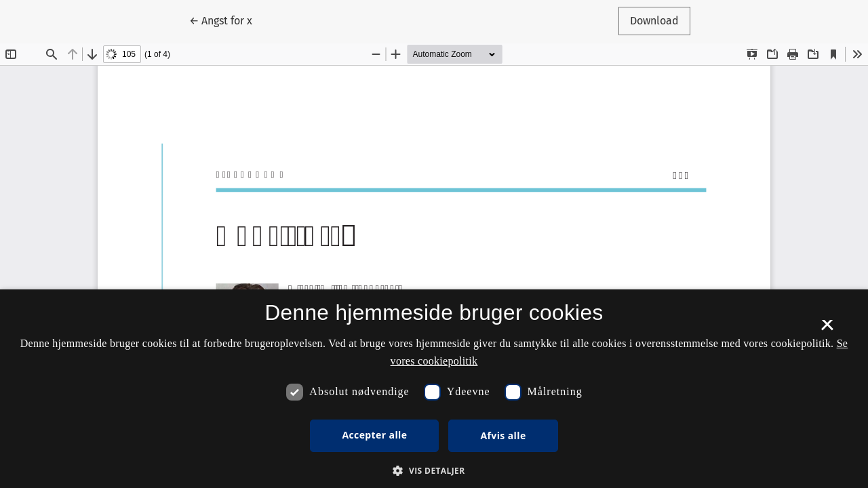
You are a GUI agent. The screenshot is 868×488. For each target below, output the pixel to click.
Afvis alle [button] (503, 435)
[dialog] (434, 389)
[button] (434, 470)
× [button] (827, 329)
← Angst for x (226, 20)
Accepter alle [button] (374, 435)
